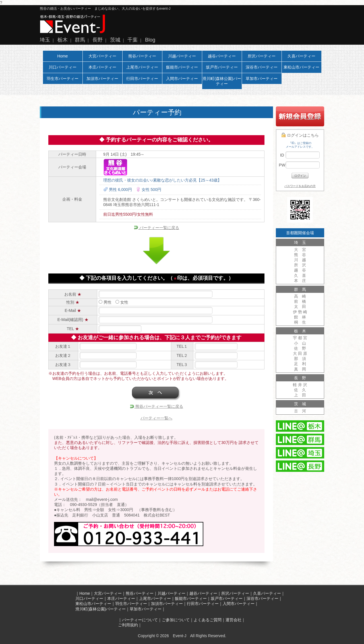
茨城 (115, 40)
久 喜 (300, 275)
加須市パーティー (102, 79)
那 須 (300, 359)
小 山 (300, 343)
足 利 (300, 364)
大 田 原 (300, 353)
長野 (98, 40)
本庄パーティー (102, 67)
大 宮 (300, 250)
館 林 (300, 317)
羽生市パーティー (63, 79)
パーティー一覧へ (156, 418)
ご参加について (176, 620)
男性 (105, 302)
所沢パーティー (262, 56)
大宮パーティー (102, 56)
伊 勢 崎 (300, 312)
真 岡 (300, 369)
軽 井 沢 (300, 385)
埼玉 (45, 40)
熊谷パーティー (142, 56)
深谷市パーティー (262, 67)
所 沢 (300, 265)
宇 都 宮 (300, 338)
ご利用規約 (128, 625)
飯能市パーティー (182, 67)
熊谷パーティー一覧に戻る (156, 406)
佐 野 (300, 348)
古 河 (300, 411)
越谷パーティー (222, 56)
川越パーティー (182, 56)
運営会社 (233, 620)
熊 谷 (300, 255)
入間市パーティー (182, 79)
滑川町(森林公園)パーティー (222, 81)
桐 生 (300, 322)
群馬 (80, 40)
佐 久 (300, 390)
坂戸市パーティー (222, 67)
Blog (150, 40)
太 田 (300, 306)
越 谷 (300, 270)
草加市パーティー (262, 79)
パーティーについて (140, 620)
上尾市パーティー (142, 67)
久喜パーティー (301, 56)
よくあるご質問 (208, 620)
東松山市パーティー (301, 67)
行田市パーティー (142, 79)
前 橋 (300, 301)
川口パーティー (63, 67)
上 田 (300, 395)
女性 (122, 302)
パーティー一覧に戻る (156, 228)
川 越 (300, 260)
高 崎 (300, 296)
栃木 (63, 40)
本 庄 (300, 281)
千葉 (133, 40)
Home (62, 56)
